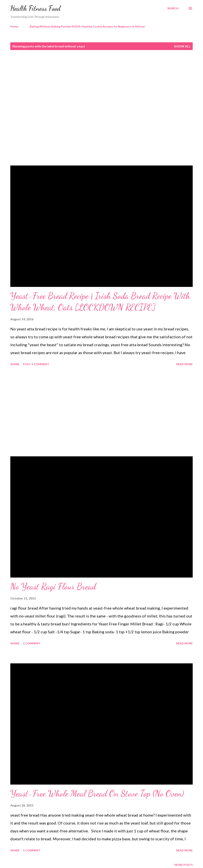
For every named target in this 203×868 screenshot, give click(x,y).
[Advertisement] (101, 82)
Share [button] (15, 364)
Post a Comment (36, 364)
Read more (184, 364)
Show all (182, 46)
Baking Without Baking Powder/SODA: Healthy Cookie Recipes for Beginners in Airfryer (87, 26)
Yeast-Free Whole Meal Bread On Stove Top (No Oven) (97, 793)
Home (14, 26)
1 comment (32, 643)
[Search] (173, 8)
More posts (184, 865)
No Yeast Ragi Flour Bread (53, 586)
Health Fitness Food (35, 8)
